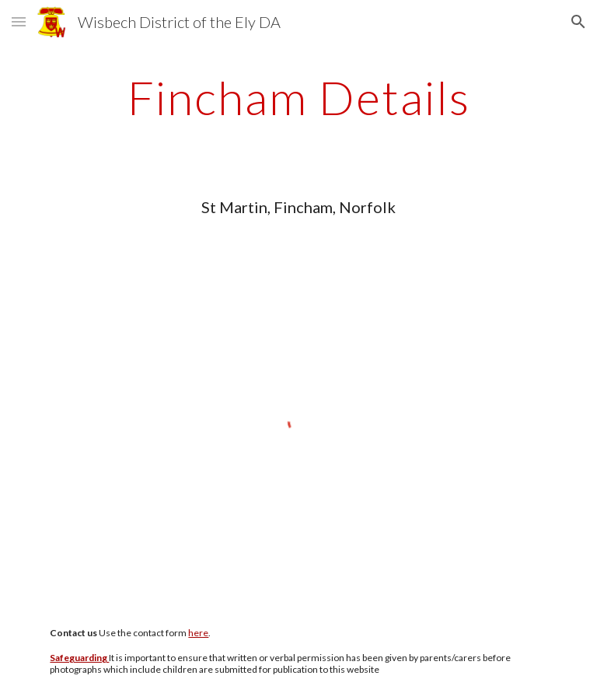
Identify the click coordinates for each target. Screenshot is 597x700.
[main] (298, 97)
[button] (19, 21)
